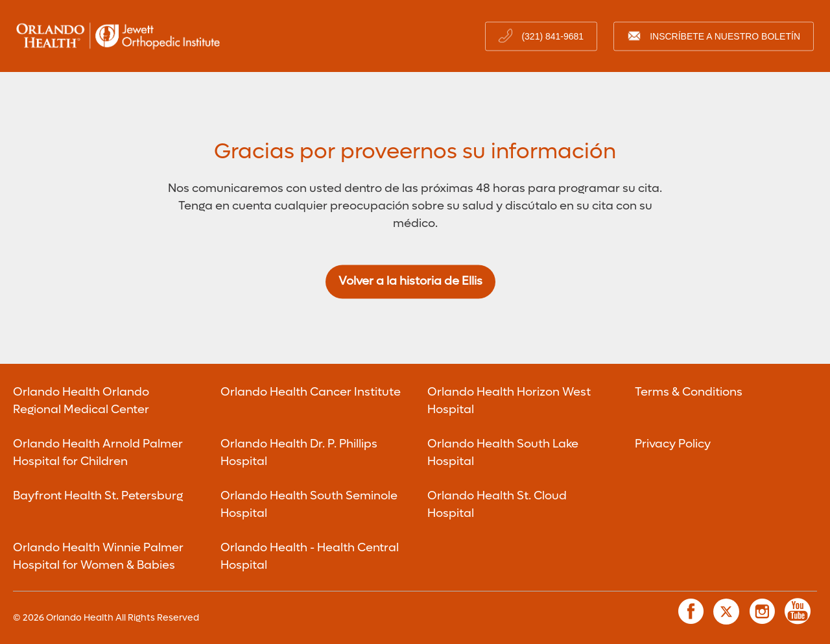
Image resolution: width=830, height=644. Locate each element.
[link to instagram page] (762, 612)
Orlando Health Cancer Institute (311, 392)
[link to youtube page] (798, 612)
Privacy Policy (673, 444)
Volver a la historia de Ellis (410, 282)
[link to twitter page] (726, 612)
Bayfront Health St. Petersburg (98, 496)
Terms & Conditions (689, 392)
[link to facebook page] (691, 612)
